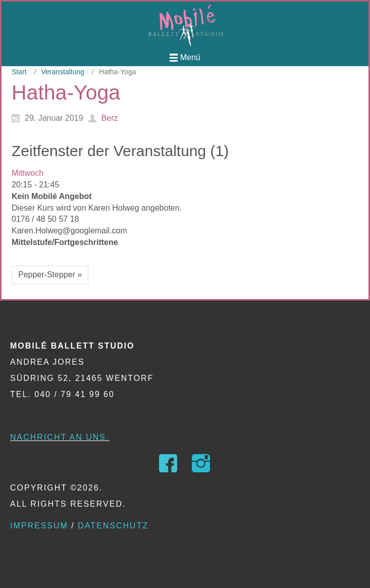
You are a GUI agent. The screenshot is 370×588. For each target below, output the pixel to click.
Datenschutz (113, 526)
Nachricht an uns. (60, 437)
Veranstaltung (63, 72)
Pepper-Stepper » (50, 275)
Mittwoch (28, 173)
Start (19, 72)
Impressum (39, 526)
